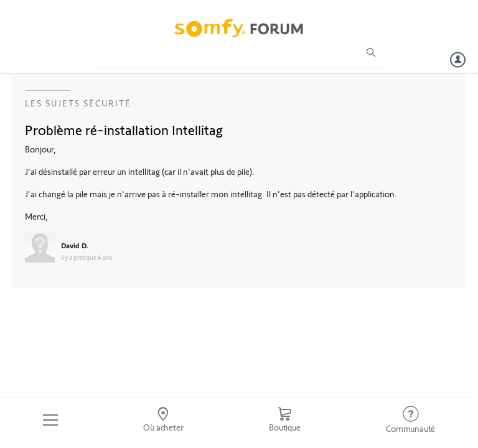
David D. (75, 245)
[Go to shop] (284, 420)
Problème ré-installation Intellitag (124, 129)
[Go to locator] (164, 420)
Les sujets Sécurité (78, 103)
